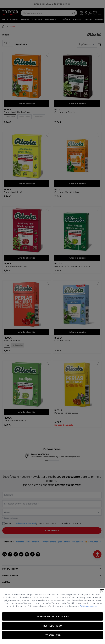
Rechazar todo (53, 626)
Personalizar (53, 635)
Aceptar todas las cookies (53, 616)
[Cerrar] (102, 591)
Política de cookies (89, 606)
